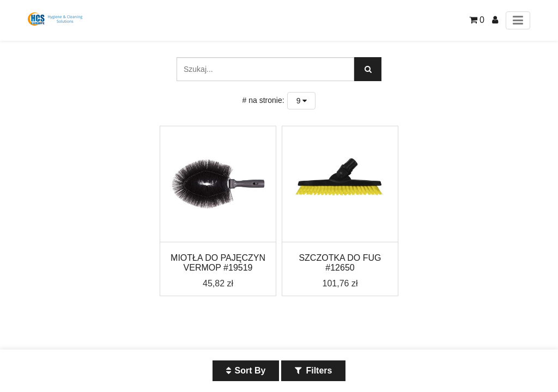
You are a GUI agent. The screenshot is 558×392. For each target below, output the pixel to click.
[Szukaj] (368, 69)
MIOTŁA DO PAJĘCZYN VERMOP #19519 (218, 263)
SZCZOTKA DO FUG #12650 (340, 263)
